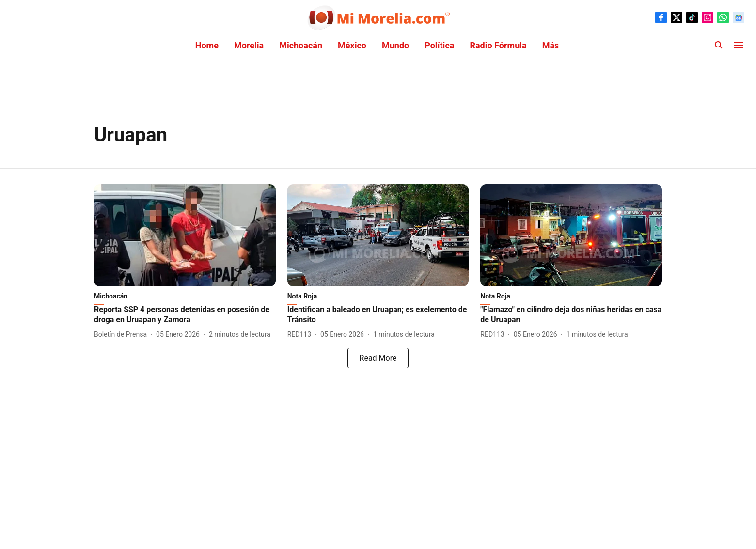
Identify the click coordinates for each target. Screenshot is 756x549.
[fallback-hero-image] (185, 235)
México (352, 45)
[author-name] (122, 335)
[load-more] (378, 358)
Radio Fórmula (498, 45)
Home (207, 45)
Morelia (249, 45)
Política (439, 45)
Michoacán (301, 45)
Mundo (395, 45)
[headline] (185, 315)
